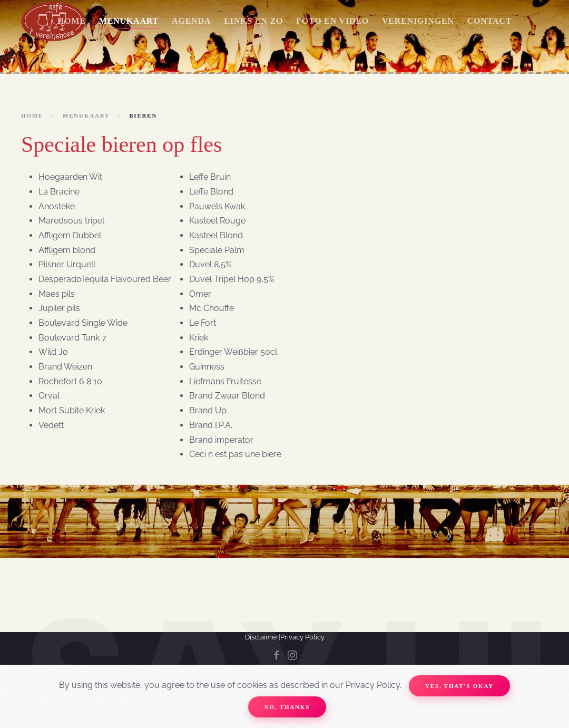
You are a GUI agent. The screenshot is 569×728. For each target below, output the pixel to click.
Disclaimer (262, 637)
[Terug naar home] (53, 21)
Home (72, 21)
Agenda (191, 21)
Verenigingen (418, 21)
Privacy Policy (302, 637)
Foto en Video (332, 21)
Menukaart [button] (129, 21)
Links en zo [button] (253, 21)
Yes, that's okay (459, 686)
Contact (489, 21)
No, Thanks (287, 707)
